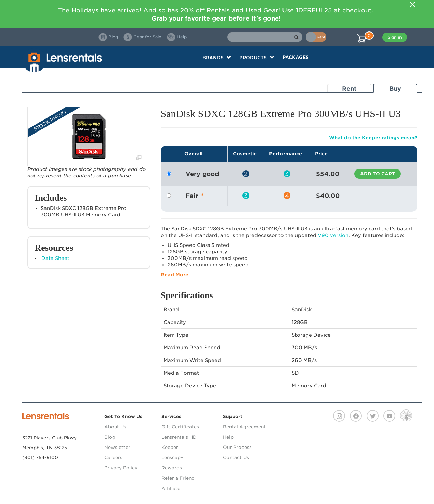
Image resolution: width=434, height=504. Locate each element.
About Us (115, 427)
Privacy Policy (121, 468)
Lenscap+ (173, 458)
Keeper (170, 447)
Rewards (172, 468)
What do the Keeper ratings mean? (373, 138)
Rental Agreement (244, 427)
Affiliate (171, 488)
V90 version (333, 235)
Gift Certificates (180, 427)
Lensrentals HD (179, 437)
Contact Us (236, 458)
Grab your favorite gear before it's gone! (216, 18)
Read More (175, 275)
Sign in (395, 37)
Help (228, 437)
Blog (110, 437)
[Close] (413, 4)
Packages (296, 57)
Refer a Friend (178, 478)
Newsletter (117, 447)
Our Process (237, 447)
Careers (113, 458)
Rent (349, 89)
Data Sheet (55, 258)
